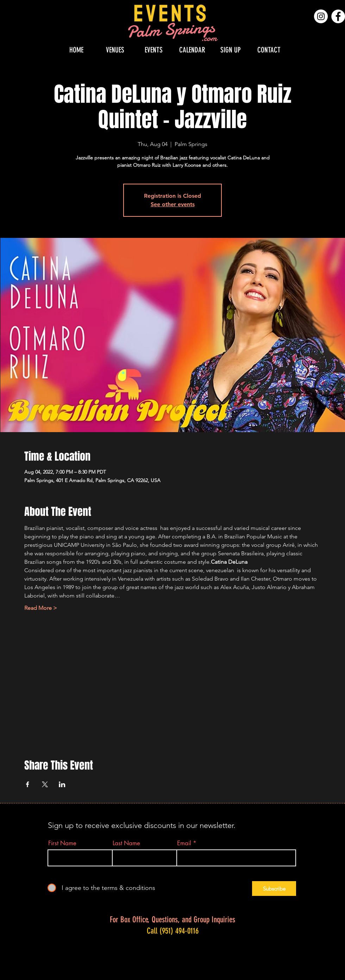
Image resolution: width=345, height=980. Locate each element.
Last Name (126, 843)
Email (184, 843)
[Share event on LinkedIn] (62, 784)
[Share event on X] (45, 784)
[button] (115, 50)
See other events (173, 204)
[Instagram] (321, 16)
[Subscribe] (274, 889)
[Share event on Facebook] (28, 784)
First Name (62, 843)
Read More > (41, 608)
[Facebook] (338, 16)
